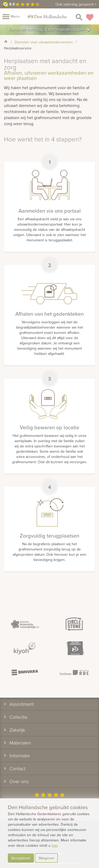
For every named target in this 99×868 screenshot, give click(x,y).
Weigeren (46, 858)
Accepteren (21, 858)
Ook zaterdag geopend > (76, 4)
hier (55, 845)
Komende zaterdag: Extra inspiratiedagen (49, 30)
